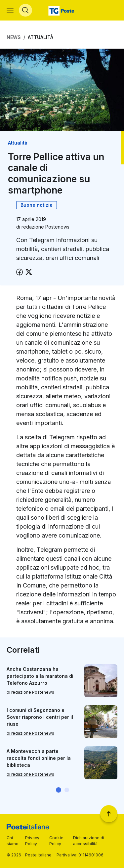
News (14, 37)
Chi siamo (13, 841)
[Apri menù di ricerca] (25, 10)
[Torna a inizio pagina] (109, 814)
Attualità (41, 37)
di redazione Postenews (30, 692)
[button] (59, 790)
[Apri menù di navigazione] (10, 10)
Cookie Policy (56, 841)
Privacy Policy (32, 841)
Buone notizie (37, 205)
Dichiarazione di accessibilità (89, 841)
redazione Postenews (45, 227)
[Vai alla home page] (62, 10)
